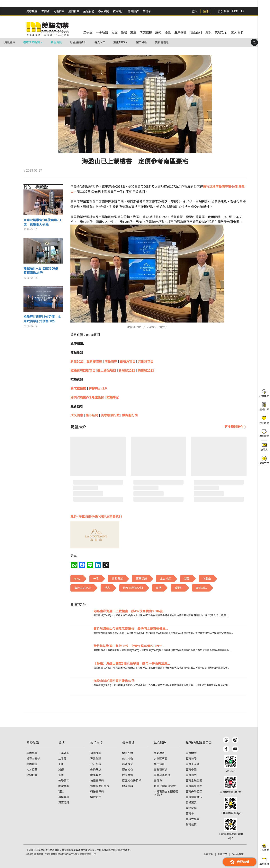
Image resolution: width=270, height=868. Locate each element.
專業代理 (96, 759)
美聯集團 (32, 11)
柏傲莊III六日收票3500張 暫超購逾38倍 (42, 271)
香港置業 (191, 803)
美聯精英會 (161, 770)
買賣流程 (64, 803)
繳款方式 (96, 797)
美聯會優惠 (162, 42)
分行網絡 (96, 764)
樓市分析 (141, 42)
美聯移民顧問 (194, 786)
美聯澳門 (191, 775)
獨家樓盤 (64, 786)
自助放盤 (96, 753)
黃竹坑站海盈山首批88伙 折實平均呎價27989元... (129, 646)
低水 (61, 775)
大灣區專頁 (161, 759)
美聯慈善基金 (162, 775)
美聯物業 (191, 753)
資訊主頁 (10, 42)
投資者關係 (33, 759)
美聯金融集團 (194, 781)
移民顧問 (103, 11)
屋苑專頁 (159, 753)
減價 (61, 770)
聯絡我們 (96, 775)
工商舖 (45, 11)
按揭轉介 (118, 11)
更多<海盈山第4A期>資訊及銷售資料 (96, 516)
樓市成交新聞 (31, 42)
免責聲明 (208, 854)
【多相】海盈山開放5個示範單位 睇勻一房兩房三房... (132, 664)
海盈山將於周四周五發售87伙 (114, 681)
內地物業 (59, 11)
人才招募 (32, 770)
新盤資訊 (56, 42)
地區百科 (128, 786)
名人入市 (100, 42)
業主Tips (119, 42)
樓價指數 (128, 753)
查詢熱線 (96, 770)
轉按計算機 (97, 792)
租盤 (61, 792)
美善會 (158, 781)
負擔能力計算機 (100, 786)
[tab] (78, 427)
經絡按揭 (191, 808)
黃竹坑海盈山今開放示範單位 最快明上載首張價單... (131, 629)
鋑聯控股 (191, 759)
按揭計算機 (97, 781)
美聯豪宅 (64, 781)
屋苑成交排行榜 (132, 781)
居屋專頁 (64, 797)
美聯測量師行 (194, 797)
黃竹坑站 (209, 187)
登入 (195, 11)
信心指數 (128, 759)
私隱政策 (222, 854)
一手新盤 (64, 753)
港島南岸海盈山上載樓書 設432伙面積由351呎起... (130, 611)
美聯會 (147, 11)
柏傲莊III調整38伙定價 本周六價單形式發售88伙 (42, 319)
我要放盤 (240, 862)
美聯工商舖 (193, 764)
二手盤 (62, 759)
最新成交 (128, 764)
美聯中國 (191, 770)
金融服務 (89, 11)
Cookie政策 (238, 854)
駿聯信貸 (191, 825)
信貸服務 (133, 11)
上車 (61, 764)
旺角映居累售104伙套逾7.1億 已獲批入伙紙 (42, 222)
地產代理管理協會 (165, 786)
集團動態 (32, 764)
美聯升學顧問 (194, 792)
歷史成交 (128, 770)
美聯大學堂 (193, 819)
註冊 (206, 11)
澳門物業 (74, 11)
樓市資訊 (159, 764)
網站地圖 (32, 775)
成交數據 (128, 775)
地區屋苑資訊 (78, 42)
